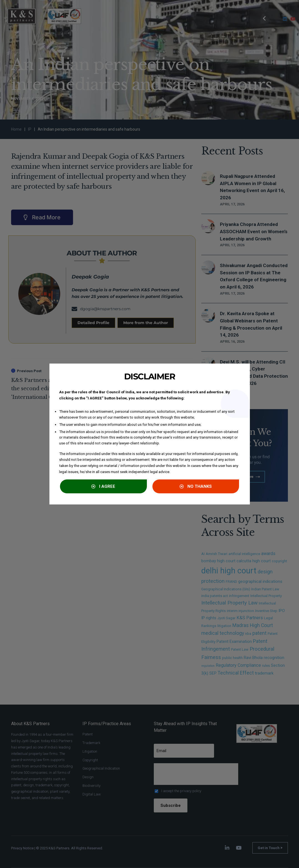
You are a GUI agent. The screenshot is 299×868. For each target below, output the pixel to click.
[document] (149, 434)
